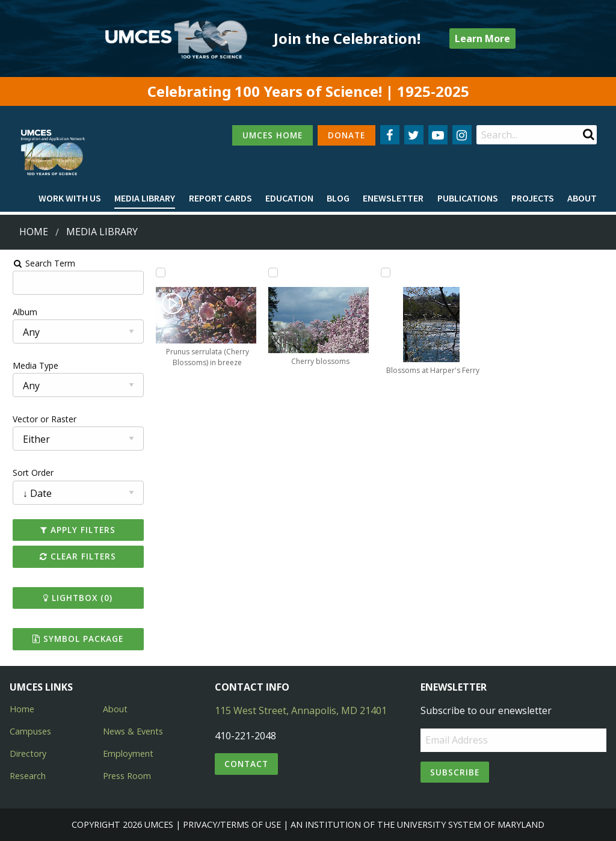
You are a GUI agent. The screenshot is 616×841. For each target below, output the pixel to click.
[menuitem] (70, 199)
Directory (28, 753)
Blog (338, 198)
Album (20, 312)
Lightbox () (74, 598)
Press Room (127, 776)
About (582, 198)
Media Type (31, 365)
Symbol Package (74, 639)
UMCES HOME (273, 135)
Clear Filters (74, 556)
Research (28, 776)
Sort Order (28, 473)
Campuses (30, 731)
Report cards (220, 198)
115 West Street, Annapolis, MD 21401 (301, 710)
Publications (468, 198)
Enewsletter (393, 198)
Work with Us (70, 198)
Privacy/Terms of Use (232, 824)
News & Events (133, 731)
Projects (533, 198)
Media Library (145, 198)
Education (289, 198)
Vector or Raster (40, 419)
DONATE (346, 135)
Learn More (482, 39)
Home (34, 232)
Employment (128, 753)
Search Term (39, 263)
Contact (246, 764)
